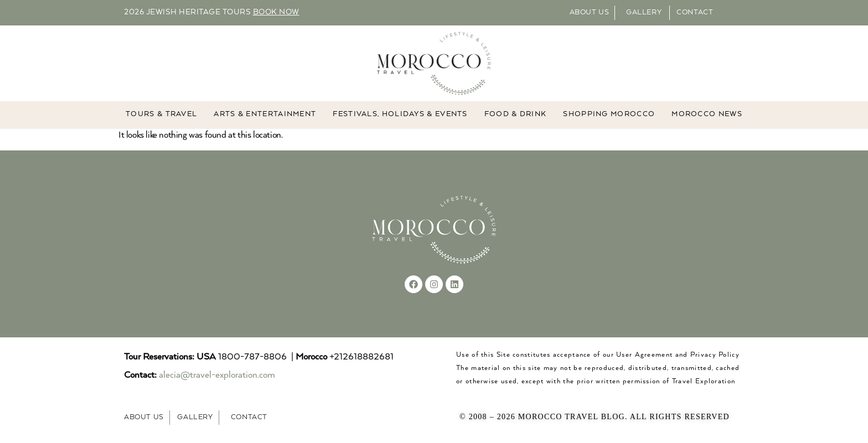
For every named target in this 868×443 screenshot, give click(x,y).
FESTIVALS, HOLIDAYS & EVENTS (400, 115)
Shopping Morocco (609, 115)
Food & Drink (516, 115)
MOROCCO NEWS (707, 115)
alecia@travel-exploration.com (217, 375)
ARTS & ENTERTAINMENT (265, 115)
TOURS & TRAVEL (161, 115)
